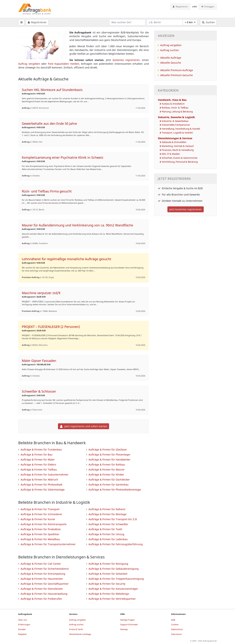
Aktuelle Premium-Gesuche (177, 75)
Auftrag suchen (170, 50)
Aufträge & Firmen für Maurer (107, 470)
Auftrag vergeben (29, 64)
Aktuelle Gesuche (171, 63)
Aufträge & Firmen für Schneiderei (41, 514)
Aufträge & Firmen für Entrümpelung (43, 574)
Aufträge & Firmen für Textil (105, 529)
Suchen (208, 22)
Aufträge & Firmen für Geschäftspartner (45, 584)
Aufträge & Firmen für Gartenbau (109, 485)
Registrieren (180, 7)
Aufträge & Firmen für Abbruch (39, 480)
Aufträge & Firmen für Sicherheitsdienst (45, 569)
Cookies (175, 624)
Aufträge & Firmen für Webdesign (109, 594)
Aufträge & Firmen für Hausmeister (42, 579)
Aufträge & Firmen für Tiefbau (39, 470)
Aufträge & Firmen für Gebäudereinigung (114, 569)
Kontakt (22, 629)
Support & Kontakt (129, 624)
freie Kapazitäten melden (64, 64)
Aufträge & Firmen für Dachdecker (109, 480)
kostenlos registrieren (126, 60)
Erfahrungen (24, 624)
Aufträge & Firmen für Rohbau (107, 465)
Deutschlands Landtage (80, 634)
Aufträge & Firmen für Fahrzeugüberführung (116, 544)
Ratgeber (23, 634)
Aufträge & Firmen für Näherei (107, 509)
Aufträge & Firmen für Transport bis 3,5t (113, 519)
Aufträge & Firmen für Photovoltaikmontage (115, 490)
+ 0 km (189, 22)
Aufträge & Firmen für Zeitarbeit (108, 574)
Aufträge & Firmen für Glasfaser (108, 449)
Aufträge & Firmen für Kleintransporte (44, 524)
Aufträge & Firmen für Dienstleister (42, 589)
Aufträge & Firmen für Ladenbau (108, 539)
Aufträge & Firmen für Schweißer (108, 524)
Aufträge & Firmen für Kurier (38, 519)
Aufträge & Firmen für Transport (40, 509)
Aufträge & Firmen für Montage (107, 514)
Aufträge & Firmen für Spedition (40, 534)
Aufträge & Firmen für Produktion (41, 529)
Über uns (23, 620)
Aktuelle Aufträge (171, 58)
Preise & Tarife (76, 629)
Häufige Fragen (127, 620)
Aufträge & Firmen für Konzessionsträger (113, 589)
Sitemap (124, 629)
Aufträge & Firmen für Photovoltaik (41, 485)
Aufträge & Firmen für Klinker (106, 475)
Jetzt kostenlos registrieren (185, 209)
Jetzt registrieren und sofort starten (84, 426)
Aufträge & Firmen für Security (107, 584)
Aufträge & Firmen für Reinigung (108, 564)
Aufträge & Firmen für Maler (38, 460)
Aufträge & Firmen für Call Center (41, 564)
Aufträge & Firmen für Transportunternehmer (48, 544)
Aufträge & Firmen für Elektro (38, 465)
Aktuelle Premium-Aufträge (177, 70)
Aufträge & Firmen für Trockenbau (41, 449)
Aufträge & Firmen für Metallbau (40, 539)
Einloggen (208, 7)
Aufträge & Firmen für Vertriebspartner (112, 599)
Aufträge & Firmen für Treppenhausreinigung (116, 579)
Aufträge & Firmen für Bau (36, 454)
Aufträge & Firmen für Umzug (106, 534)
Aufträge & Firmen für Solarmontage (43, 490)
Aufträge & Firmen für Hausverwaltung (44, 594)
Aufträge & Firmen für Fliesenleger (109, 454)
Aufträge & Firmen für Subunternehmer (45, 475)
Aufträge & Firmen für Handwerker (109, 460)
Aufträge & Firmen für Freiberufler (41, 599)
